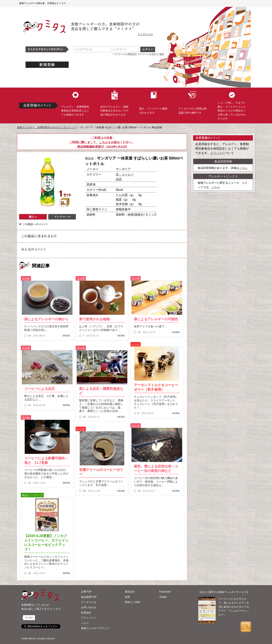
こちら (103, 142)
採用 (127, 597)
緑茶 (119, 179)
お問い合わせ (89, 607)
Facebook (165, 592)
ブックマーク (62, 217)
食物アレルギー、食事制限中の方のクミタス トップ (47, 127)
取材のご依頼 (132, 602)
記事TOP (86, 592)
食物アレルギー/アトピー (95, 628)
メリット (216, 153)
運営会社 (130, 592)
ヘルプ (85, 623)
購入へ (33, 217)
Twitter (163, 597)
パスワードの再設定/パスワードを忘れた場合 (138, 54)
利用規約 (86, 613)
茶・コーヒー (125, 174)
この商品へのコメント (33, 224)
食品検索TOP (89, 597)
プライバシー (89, 618)
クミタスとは (145, 34)
